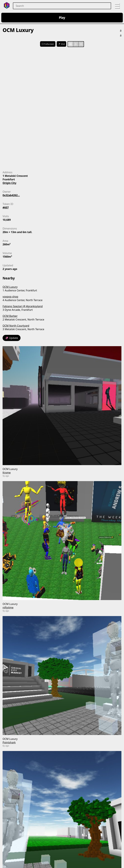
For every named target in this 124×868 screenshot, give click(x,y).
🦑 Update (12, 338)
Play (62, 18)
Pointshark (9, 742)
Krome (7, 473)
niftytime (8, 607)
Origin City (9, 183)
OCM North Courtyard (16, 326)
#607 (6, 208)
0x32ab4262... (11, 195)
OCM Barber (10, 316)
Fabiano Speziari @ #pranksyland (23, 306)
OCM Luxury (10, 287)
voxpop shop (10, 297)
